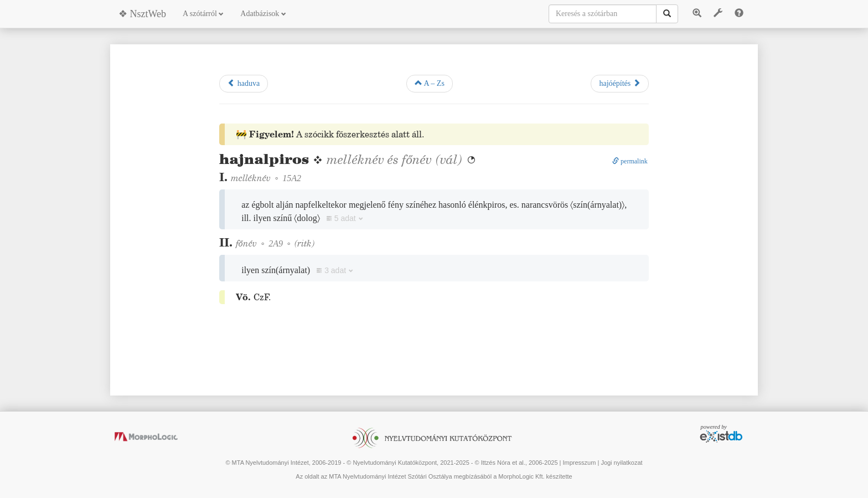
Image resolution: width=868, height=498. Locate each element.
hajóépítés (619, 83)
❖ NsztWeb (142, 14)
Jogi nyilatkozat (621, 463)
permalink (630, 161)
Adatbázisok (263, 14)
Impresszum (579, 463)
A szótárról (203, 14)
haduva (244, 83)
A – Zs (430, 83)
